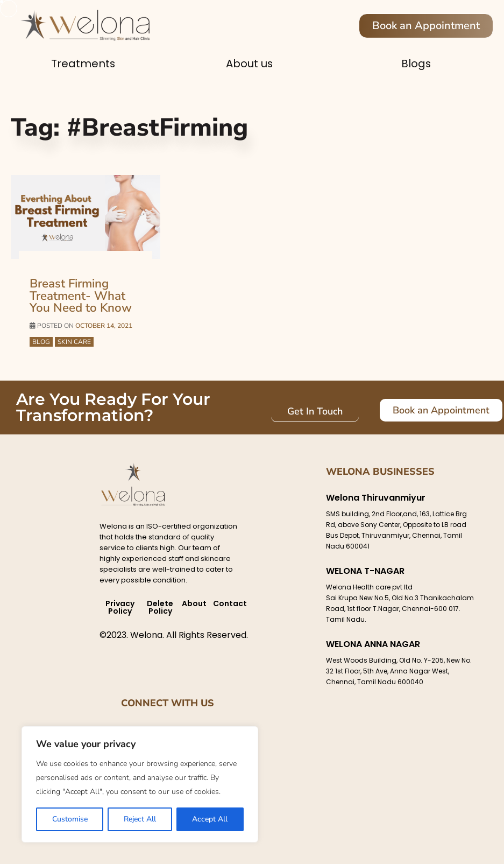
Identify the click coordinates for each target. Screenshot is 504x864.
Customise (70, 819)
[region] (140, 784)
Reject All (140, 819)
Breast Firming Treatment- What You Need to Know (79, 296)
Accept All (210, 819)
